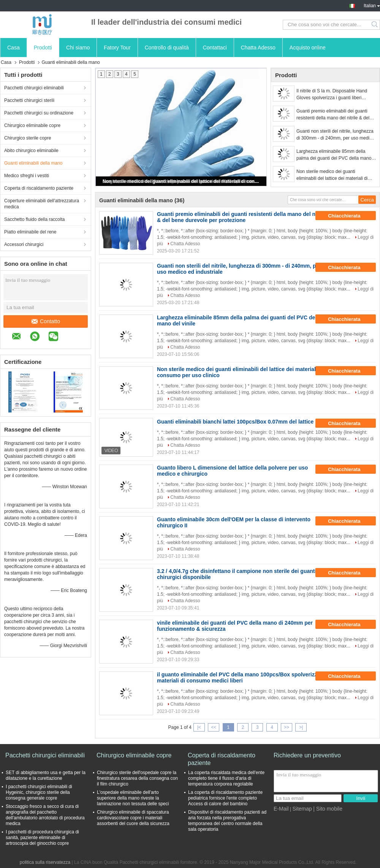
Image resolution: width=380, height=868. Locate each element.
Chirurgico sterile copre (28, 138)
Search (375, 25)
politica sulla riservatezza (45, 862)
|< (199, 727)
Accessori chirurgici (24, 244)
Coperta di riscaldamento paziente (39, 188)
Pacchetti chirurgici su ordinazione (39, 113)
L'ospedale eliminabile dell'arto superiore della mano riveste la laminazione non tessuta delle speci (133, 798)
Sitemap (302, 809)
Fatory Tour (117, 48)
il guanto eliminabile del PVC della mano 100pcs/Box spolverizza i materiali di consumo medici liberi (240, 678)
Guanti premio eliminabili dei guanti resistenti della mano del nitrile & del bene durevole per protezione (333, 115)
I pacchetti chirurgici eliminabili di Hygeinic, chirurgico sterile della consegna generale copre (39, 792)
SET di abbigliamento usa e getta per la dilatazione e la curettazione (46, 775)
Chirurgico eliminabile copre (32, 125)
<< (214, 727)
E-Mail (281, 809)
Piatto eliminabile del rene (30, 232)
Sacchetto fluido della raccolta (34, 219)
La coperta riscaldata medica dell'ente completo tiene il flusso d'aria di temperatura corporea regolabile (226, 778)
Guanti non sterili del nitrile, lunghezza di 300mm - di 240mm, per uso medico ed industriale (335, 135)
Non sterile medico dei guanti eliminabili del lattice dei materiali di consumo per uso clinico (182, 181)
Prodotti (43, 48)
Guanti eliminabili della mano (33, 163)
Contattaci (215, 48)
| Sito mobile (328, 809)
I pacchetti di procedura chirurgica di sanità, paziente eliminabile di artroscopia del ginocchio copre (42, 838)
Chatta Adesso (258, 48)
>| (301, 727)
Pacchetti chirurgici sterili (29, 100)
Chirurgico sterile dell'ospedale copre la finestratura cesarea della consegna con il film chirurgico (137, 778)
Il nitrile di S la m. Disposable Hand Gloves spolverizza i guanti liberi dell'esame (332, 95)
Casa (13, 48)
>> (287, 727)
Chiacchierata (349, 216)
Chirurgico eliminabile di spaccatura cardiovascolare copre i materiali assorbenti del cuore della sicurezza (133, 818)
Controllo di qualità (167, 48)
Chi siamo (78, 48)
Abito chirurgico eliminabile (31, 151)
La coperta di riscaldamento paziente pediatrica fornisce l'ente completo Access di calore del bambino (225, 798)
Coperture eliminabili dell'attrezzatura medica (42, 204)
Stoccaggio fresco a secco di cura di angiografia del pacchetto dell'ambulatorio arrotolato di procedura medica (45, 815)
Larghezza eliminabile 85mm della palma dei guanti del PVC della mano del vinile (334, 155)
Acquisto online (308, 48)
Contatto (46, 321)
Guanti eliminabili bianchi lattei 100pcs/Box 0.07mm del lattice (235, 422)
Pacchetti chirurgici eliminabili (34, 88)
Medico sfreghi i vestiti (27, 176)
